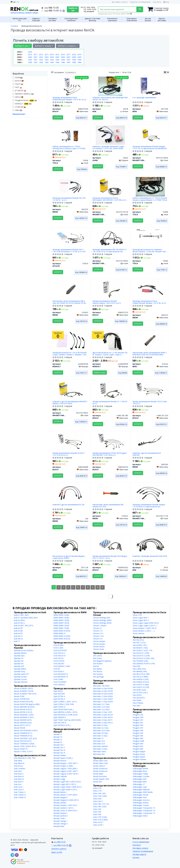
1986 (63, 62)
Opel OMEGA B (60, 717)
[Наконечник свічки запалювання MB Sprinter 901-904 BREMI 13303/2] (110, 493)
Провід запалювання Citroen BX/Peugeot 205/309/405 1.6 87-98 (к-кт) (110, 454)
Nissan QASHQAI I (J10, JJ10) (25, 738)
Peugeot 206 (138, 717)
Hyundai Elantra (20, 653)
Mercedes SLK (99, 741)
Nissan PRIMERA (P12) (23, 736)
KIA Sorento (98, 674)
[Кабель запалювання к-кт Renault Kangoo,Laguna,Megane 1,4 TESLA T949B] (150, 186)
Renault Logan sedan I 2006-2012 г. (68, 787)
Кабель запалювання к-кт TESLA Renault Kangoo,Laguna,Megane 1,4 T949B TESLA (150, 199)
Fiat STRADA (138, 703)
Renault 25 (58, 742)
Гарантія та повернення (140, 2)
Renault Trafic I (60, 818)
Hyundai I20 (19, 661)
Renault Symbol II (61, 816)
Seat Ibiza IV (19, 779)
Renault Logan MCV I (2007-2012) (67, 782)
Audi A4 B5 (18, 628)
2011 (35, 54)
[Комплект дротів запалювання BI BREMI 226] (70, 493)
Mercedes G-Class (100, 725)
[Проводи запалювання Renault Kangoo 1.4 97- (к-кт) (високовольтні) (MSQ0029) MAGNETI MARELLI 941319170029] (150, 135)
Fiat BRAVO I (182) (140, 648)
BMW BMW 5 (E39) (61, 626)
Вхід (166, 2)
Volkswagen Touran (141, 805)
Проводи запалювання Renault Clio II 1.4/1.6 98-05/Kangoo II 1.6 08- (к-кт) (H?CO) (69, 250)
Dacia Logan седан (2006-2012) (146, 623)
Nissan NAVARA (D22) (23, 723)
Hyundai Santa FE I (21, 674)
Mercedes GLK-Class (101, 730)
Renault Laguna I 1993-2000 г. (66, 768)
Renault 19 (58, 737)
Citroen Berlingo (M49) (102, 620)
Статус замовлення (141, 842)
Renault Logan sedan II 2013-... (66, 790)
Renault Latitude (60, 776)
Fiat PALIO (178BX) (140, 677)
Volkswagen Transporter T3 (144, 808)
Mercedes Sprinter (100, 746)
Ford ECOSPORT (60, 650)
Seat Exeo (18, 771)
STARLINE (19, 107)
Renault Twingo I (60, 821)
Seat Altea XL (19, 763)
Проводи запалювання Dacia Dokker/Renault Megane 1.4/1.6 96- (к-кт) (69, 99)
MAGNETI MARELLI (23, 94)
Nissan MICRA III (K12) (23, 709)
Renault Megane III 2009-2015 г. (66, 800)
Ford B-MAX (58, 645)
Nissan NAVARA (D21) (23, 720)
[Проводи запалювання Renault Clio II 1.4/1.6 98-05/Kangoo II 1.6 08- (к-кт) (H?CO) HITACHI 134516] (70, 238)
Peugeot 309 (138, 733)
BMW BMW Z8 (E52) (62, 639)
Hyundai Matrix (20, 669)
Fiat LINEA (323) (139, 669)
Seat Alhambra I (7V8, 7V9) (25, 758)
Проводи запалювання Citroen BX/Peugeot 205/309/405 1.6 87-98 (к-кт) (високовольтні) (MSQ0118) (109, 199)
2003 (46, 57)
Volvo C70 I (98, 791)
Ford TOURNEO (60, 682)
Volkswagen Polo (140, 797)
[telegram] (12, 855)
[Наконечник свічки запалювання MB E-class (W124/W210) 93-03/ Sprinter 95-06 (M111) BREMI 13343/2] (70, 290)
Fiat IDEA (136, 666)
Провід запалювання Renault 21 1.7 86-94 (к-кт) (110, 402)
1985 (57, 62)
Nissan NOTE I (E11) (22, 725)
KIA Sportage (98, 677)
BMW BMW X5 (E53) (62, 631)
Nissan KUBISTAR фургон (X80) (27, 704)
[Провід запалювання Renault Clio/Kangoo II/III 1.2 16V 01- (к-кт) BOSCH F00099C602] (110, 545)
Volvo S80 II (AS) (100, 807)
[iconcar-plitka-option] (165, 72)
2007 (68, 57)
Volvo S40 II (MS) (100, 796)
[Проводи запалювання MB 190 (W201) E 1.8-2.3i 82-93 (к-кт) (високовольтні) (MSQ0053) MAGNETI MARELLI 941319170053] (110, 238)
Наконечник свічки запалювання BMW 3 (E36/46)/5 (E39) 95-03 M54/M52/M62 (149, 354)
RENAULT (22, 104)
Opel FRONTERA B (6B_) (63, 709)
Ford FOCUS (58, 658)
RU (18, 2)
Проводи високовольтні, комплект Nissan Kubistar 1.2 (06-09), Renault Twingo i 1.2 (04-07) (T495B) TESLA (150, 250)
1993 (46, 60)
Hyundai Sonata (20, 677)
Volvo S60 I (98, 799)
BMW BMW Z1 (60, 633)
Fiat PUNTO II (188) (141, 685)
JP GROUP (19, 91)
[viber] (17, 855)
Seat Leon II (19, 790)
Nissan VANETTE (21, 749)
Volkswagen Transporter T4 (144, 811)
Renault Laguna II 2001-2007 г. (66, 771)
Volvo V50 (97, 812)
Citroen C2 (97, 628)
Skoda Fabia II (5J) (100, 763)
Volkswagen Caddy (140, 774)
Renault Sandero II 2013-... (64, 808)
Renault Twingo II (61, 824)
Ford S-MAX (58, 679)
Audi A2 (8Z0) (19, 620)
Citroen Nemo (99, 647)
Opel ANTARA (59, 694)
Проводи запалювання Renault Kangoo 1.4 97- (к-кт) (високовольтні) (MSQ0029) (150, 147)
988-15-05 (50, 8)
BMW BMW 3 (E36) (61, 615)
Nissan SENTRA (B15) (23, 741)
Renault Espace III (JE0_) (63, 758)
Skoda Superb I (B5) (101, 779)
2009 (79, 57)
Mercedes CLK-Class (101, 707)
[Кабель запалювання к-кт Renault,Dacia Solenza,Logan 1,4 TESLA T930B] (70, 135)
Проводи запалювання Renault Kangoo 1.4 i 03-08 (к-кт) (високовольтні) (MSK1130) (149, 506)
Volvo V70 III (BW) (100, 820)
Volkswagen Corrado (141, 776)
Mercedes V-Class (100, 749)
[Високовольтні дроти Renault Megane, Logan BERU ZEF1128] (70, 545)
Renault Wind (59, 826)
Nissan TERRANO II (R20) (24, 744)
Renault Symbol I (60, 813)
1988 (74, 62)
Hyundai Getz (19, 656)
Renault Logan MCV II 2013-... (65, 784)
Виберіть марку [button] (44, 46)
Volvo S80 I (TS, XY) (101, 804)
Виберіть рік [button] (22, 46)
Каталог (136, 857)
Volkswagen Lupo (140, 787)
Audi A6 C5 (18, 636)
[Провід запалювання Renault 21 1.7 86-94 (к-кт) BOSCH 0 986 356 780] (110, 390)
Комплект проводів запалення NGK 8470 (150, 556)
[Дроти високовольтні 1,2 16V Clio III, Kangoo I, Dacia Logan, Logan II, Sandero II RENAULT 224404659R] (110, 341)
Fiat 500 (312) (138, 640)
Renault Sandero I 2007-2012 (65, 805)
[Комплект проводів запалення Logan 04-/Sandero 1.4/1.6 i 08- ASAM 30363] (110, 135)
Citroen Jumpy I (99, 644)
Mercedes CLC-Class (101, 704)
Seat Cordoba (19, 768)
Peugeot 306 (138, 725)
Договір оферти (139, 854)
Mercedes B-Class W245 (103, 694)
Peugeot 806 (138, 749)
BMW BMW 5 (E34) (61, 623)
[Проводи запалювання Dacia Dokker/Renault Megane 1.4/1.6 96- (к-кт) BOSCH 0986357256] (70, 86)
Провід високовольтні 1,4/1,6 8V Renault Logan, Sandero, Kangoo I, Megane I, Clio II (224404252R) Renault (70, 354)
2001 (35, 57)
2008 (74, 57)
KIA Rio (96, 666)
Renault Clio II (59, 747)
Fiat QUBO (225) (139, 690)
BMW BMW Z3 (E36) (62, 636)
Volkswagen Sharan (141, 803)
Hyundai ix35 (19, 666)
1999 (79, 60)
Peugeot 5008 (138, 741)
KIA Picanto (98, 664)
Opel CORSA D (59, 707)
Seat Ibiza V (19, 782)
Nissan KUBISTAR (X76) (23, 702)
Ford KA (57, 669)
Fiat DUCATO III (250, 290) (143, 658)
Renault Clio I (59, 745)
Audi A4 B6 (18, 631)
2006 (63, 57)
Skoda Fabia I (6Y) (100, 761)
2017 (68, 54)
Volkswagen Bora (140, 771)
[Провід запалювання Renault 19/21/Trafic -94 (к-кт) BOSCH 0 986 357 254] (150, 390)
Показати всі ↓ (19, 114)
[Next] (102, 587)
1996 (63, 60)
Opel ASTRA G (59, 696)
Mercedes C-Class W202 (103, 696)
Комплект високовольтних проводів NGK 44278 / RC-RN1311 (110, 99)
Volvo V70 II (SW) (100, 817)
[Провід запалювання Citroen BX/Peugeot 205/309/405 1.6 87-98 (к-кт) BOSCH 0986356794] (110, 442)
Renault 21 (58, 740)
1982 (41, 62)
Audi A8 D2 (18, 639)
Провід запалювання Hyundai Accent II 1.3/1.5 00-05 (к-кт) (69, 454)
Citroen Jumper (99, 641)
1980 (30, 62)
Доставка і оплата (120, 2)
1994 (52, 60)
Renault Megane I (61, 797)
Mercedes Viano (100, 751)
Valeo (17, 110)
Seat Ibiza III (19, 776)
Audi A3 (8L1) (19, 623)
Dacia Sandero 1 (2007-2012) (145, 628)
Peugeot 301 (138, 723)
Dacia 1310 (137, 615)
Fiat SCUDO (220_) (140, 692)
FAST (17, 87)
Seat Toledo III (20, 795)
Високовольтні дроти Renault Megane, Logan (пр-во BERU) (69, 557)
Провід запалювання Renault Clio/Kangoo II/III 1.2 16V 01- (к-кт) (110, 557)
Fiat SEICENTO (139, 698)
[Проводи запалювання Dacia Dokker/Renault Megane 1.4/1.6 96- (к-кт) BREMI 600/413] (150, 290)
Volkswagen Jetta (140, 782)
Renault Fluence (60, 761)
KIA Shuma (98, 671)
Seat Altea (18, 761)
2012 (41, 54)
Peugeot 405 (138, 736)
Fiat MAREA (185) (140, 671)
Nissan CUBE (19, 696)
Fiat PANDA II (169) (141, 679)
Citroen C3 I (98, 631)
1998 (74, 60)
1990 (30, 60)
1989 (79, 62)
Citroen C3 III (98, 636)
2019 (79, 54)
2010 (30, 54)
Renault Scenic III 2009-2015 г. (66, 811)
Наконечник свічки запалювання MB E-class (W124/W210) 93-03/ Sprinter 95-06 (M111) (69, 302)
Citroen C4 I (98, 639)
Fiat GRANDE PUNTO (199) (144, 664)
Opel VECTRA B (60, 723)
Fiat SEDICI (137, 695)
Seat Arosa (18, 766)
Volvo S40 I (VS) (99, 793)
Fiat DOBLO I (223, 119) (142, 650)
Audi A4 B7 (18, 633)
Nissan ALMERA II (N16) (24, 691)
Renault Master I (60, 792)
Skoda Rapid (98, 774)
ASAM (18, 77)
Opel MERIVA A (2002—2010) (65, 712)
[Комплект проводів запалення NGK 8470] (150, 545)
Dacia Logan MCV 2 (141, 620)
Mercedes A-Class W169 (103, 691)
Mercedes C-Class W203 (103, 699)
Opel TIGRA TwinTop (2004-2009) (67, 720)
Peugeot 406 (138, 738)
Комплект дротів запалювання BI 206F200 (147, 454)
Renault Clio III (59, 750)
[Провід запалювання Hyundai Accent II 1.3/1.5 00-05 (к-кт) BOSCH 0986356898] (70, 442)
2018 (74, 54)
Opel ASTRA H (59, 699)
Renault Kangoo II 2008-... (64, 766)
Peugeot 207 (138, 720)
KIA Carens (98, 656)
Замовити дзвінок (59, 849)
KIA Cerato (97, 658)
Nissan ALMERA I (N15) (23, 688)
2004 (52, 57)
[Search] (140, 9)
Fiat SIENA (137, 700)
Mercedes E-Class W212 (103, 723)
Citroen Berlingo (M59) (102, 623)
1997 (68, 60)
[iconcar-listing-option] (168, 72)
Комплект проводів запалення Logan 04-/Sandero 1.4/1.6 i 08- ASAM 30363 (108, 147)
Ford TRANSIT (59, 685)
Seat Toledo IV (20, 797)
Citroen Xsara (99, 649)
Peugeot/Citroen (25, 100)
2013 (46, 54)
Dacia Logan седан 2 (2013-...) (145, 626)
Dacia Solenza (138, 633)
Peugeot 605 (138, 746)
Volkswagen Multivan (141, 790)
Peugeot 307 (138, 728)
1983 (46, 62)
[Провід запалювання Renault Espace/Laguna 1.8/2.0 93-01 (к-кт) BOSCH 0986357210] (110, 290)
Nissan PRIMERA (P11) (23, 733)
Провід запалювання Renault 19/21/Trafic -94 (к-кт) (150, 402)
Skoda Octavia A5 (100, 771)
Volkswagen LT (139, 784)
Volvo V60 (97, 814)
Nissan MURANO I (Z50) (24, 715)
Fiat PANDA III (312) (141, 682)
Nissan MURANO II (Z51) (24, 717)
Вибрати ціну (100, 372)
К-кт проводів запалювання (144, 98)
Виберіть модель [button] (68, 46)
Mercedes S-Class (100, 736)
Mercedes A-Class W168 (103, 688)
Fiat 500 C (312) (139, 643)
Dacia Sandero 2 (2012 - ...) (144, 631)
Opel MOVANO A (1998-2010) (65, 715)
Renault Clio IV (59, 753)
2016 (63, 54)
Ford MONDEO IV (61, 677)
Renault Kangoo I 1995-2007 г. (66, 763)
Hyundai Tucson (20, 679)
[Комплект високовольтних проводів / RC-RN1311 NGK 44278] (110, 86)
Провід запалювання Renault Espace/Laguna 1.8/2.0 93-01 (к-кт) (107, 302)
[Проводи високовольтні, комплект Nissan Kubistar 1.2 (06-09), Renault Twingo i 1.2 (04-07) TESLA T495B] (150, 238)
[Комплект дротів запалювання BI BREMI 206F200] (150, 442)
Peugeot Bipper (139, 751)
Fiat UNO (136, 706)
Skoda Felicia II (99, 766)
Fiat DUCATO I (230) (141, 653)
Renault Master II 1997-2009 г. (66, 795)
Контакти (157, 2)
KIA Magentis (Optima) (102, 661)
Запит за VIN (57, 852)
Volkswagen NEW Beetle (143, 792)
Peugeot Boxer (139, 754)
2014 (52, 54)
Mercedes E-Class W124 (103, 715)
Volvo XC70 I (98, 822)
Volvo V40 (97, 809)
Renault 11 (58, 734)
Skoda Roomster (100, 776)
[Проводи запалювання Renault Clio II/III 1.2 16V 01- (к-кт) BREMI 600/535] (70, 186)
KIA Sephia (97, 669)
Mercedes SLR (99, 744)
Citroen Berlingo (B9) (102, 618)
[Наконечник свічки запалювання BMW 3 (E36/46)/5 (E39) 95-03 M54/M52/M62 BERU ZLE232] (150, 341)
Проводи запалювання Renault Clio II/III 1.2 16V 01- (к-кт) (69, 199)
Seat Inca (18, 784)
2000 (30, 57)
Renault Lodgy (59, 779)
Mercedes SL (98, 738)
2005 (57, 57)
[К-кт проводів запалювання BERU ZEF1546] (150, 86)
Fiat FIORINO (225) (140, 661)
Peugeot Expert (139, 757)
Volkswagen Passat (141, 795)
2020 (30, 52)
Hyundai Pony (19, 671)
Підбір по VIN (73, 9)
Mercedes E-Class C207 (103, 712)
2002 (41, 57)
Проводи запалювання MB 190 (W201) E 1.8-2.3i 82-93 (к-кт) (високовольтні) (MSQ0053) (109, 250)
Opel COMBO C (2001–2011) (65, 702)
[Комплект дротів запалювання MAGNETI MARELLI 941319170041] (70, 390)
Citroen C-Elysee (100, 626)
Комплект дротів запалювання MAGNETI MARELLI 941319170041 (70, 402)
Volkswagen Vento (140, 816)
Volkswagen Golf (139, 779)
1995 (57, 60)
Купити (58, 117)
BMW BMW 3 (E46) (61, 618)
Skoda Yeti (97, 782)
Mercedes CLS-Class (101, 709)
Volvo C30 (97, 788)
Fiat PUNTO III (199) (141, 687)
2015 (57, 54)
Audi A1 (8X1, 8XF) (21, 615)
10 (98, 587)
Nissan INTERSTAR (22, 699)
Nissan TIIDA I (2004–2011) (25, 746)
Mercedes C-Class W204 (103, 702)
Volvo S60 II (98, 801)
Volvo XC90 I (98, 825)
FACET (18, 84)
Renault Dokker (60, 755)
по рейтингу (70, 72)
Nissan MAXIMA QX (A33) (24, 707)
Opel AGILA (58, 691)
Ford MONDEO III (61, 674)
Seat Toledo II (20, 792)
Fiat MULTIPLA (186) (141, 674)
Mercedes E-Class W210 (103, 717)
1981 (35, 62)
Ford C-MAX (58, 648)
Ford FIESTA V (59, 653)
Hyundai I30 (19, 664)
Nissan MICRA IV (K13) (23, 712)
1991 (35, 60)
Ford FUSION (59, 661)
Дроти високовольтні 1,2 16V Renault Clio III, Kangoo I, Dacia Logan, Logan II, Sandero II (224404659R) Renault (110, 354)
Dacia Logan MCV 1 (141, 618)
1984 (52, 62)
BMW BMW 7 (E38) (61, 628)
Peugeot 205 (138, 715)
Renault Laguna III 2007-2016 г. (66, 774)
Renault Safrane (60, 803)
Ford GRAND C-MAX (62, 666)
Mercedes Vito (99, 754)
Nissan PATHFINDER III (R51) (26, 730)
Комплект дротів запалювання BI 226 (69, 505)
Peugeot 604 (138, 744)
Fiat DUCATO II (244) (141, 656)
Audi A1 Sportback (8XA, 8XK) (26, 618)
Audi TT (17, 641)
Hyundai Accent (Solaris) (24, 650)
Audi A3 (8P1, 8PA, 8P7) (23, 626)
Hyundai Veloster (21, 682)
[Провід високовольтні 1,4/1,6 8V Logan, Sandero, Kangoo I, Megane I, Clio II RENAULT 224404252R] (70, 341)
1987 (68, 62)
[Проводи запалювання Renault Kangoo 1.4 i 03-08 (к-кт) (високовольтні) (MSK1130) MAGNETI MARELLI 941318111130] (150, 493)
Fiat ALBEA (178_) (140, 645)
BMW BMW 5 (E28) (61, 620)
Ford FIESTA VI (59, 656)
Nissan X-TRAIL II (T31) (23, 751)
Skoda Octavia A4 (100, 768)
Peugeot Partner (139, 759)
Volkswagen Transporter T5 (144, 813)
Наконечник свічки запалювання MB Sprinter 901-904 (108, 506)
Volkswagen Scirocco (141, 800)
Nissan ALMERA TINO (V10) (25, 694)
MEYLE (18, 97)
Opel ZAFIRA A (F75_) (62, 725)
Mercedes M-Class (101, 733)
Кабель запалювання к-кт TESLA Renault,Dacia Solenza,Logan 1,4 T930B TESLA (69, 147)
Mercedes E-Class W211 (103, 720)
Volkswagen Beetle (140, 768)
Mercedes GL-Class (101, 728)
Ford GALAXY (59, 664)
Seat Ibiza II (19, 774)
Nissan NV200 (20, 728)
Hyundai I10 (19, 658)
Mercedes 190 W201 (101, 686)
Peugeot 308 (138, 730)
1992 (41, 60)
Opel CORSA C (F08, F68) (64, 704)
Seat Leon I (18, 787)
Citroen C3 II (98, 633)
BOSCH (18, 81)
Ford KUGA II (59, 671)
